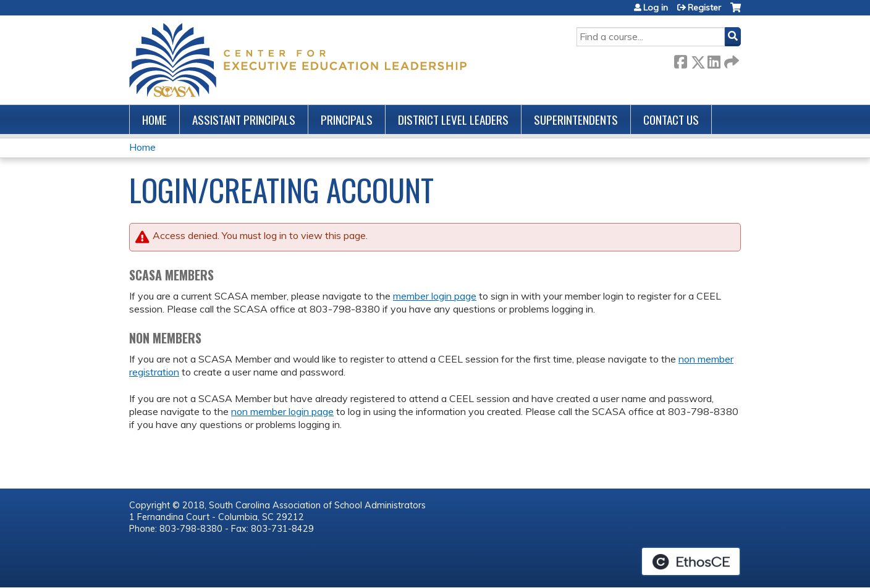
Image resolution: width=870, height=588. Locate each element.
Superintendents (576, 120)
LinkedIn (714, 60)
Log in (656, 7)
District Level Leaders (453, 120)
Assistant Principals (244, 120)
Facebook (680, 60)
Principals (347, 120)
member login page (435, 296)
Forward (730, 60)
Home (154, 120)
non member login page (282, 411)
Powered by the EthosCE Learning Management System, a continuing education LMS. (691, 561)
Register (704, 7)
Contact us (671, 120)
